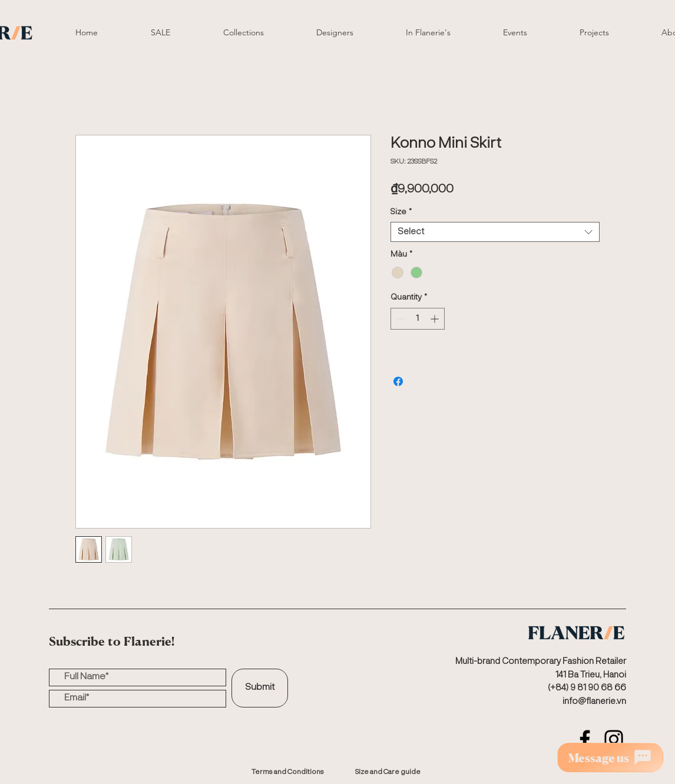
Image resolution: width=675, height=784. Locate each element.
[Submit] (260, 688)
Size (401, 212)
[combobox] (495, 232)
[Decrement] (400, 319)
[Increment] (436, 319)
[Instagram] (614, 739)
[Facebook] (585, 739)
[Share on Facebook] (398, 381)
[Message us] (610, 758)
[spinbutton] (418, 319)
